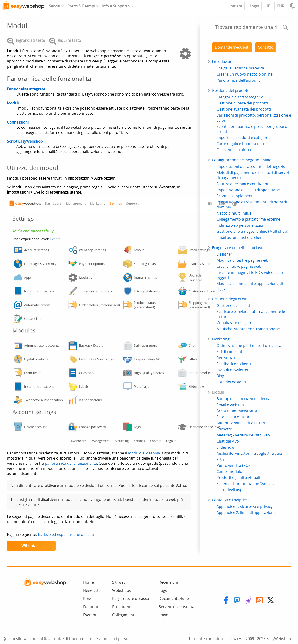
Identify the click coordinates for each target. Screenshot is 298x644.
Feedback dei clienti (234, 364)
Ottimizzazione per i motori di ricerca (249, 346)
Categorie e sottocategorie (240, 97)
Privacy (235, 639)
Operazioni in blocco (234, 150)
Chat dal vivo (228, 441)
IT (268, 6)
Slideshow (225, 447)
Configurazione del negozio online (242, 160)
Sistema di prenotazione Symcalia (246, 484)
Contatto (266, 47)
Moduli (13, 103)
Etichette (224, 429)
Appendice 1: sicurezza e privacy (245, 506)
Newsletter (93, 590)
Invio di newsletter (233, 370)
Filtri (220, 459)
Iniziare (236, 6)
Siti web (119, 582)
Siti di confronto (231, 352)
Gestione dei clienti (233, 305)
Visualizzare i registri (234, 323)
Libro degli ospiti (231, 490)
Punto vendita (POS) (234, 465)
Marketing (221, 339)
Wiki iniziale (31, 546)
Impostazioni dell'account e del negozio (251, 166)
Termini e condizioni (206, 639)
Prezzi (88, 599)
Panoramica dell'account (238, 80)
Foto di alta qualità (233, 417)
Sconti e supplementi (235, 196)
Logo (163, 590)
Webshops (122, 590)
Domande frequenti (232, 47)
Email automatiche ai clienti (241, 237)
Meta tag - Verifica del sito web (243, 435)
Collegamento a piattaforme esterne (248, 219)
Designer (224, 254)
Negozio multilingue (234, 213)
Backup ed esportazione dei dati (66, 534)
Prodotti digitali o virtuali (238, 478)
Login (254, 6)
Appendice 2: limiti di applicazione (246, 512)
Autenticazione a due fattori (241, 423)
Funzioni (90, 607)
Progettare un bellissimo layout (239, 248)
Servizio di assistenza (177, 607)
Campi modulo (229, 471)
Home (88, 582)
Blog (220, 376)
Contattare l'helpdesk (231, 500)
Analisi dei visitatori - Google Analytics (250, 453)
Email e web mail (231, 405)
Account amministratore (238, 411)
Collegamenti (124, 615)
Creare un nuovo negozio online (245, 74)
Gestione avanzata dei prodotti (244, 109)
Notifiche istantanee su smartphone (248, 329)
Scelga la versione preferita (240, 68)
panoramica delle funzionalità (71, 463)
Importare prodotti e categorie (244, 138)
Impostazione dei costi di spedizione (248, 190)
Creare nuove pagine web (239, 266)
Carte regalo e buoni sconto (241, 144)
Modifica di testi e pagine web (242, 260)
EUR (281, 6)
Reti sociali (226, 358)
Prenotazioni (123, 607)
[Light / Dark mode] (293, 6)
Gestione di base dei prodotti (242, 103)
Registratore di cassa (131, 599)
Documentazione (174, 599)
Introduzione (223, 62)
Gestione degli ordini (230, 299)
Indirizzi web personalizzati (240, 225)
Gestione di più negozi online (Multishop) (252, 231)
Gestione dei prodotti (231, 90)
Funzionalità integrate (26, 89)
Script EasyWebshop (25, 141)
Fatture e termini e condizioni (242, 184)
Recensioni (168, 582)
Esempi (90, 615)
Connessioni (18, 122)
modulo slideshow (144, 453)
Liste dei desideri (231, 382)
